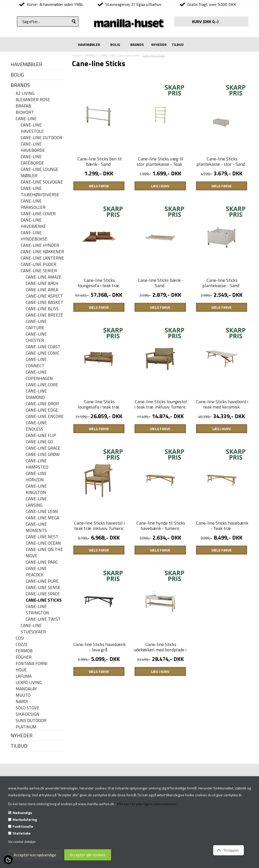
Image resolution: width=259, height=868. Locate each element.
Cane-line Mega (42, 518)
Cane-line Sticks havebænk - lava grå (100, 647)
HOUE (21, 670)
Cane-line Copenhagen (39, 375)
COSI (20, 638)
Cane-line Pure (42, 581)
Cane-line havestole (32, 128)
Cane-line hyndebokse (34, 236)
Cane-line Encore (45, 417)
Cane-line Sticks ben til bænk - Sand (100, 161)
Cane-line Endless (36, 426)
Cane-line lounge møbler (40, 173)
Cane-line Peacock (36, 572)
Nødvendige (22, 813)
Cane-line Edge (42, 410)
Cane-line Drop (42, 404)
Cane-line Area (42, 290)
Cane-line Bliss (42, 309)
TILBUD (178, 44)
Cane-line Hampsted (37, 464)
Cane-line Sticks (44, 600)
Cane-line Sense (43, 588)
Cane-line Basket (45, 302)
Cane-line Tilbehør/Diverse (40, 192)
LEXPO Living (29, 683)
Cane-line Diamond (36, 394)
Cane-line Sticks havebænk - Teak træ (222, 526)
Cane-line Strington (37, 610)
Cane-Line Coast (43, 347)
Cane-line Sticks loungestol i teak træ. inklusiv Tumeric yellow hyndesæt (161, 407)
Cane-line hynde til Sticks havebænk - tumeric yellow (161, 528)
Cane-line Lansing (36, 502)
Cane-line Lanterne (42, 258)
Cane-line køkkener (42, 252)
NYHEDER (159, 44)
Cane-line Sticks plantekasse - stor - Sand (221, 161)
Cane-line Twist (43, 619)
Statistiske (22, 833)
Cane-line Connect (36, 363)
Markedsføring (25, 819)
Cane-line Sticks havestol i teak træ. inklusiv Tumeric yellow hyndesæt (100, 528)
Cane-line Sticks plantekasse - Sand (221, 283)
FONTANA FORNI (32, 664)
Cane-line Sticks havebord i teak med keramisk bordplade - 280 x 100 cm (222, 407)
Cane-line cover (38, 214)
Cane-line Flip (41, 436)
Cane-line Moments (36, 527)
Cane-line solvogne (42, 182)
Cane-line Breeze (45, 315)
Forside (77, 55)
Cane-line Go (39, 442)
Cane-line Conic (43, 353)
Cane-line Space (43, 594)
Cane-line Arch (42, 283)
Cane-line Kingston (36, 489)
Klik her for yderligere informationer (147, 804)
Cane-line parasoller (33, 204)
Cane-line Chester (36, 337)
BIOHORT (25, 112)
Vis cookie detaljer (22, 842)
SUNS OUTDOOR (31, 721)
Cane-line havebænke (33, 223)
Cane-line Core (42, 385)
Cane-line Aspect (44, 296)
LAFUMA (24, 676)
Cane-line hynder (40, 245)
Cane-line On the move (44, 553)
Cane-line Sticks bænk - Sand (161, 283)
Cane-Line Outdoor (41, 138)
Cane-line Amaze (44, 277)
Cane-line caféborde (32, 160)
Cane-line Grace (43, 448)
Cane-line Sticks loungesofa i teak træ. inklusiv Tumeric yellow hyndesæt (99, 410)
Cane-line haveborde (33, 147)
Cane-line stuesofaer (33, 629)
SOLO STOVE (28, 708)
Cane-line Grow (43, 455)
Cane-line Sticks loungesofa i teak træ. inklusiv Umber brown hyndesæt (99, 288)
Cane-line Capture (36, 325)
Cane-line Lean (42, 512)
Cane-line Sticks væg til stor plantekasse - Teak (160, 161)
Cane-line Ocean (43, 543)
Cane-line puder (39, 264)
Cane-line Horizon (36, 477)
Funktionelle (23, 826)
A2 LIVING (25, 93)
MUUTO (23, 695)
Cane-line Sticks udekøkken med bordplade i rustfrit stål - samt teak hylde (160, 652)
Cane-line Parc (42, 562)
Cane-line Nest (42, 537)
